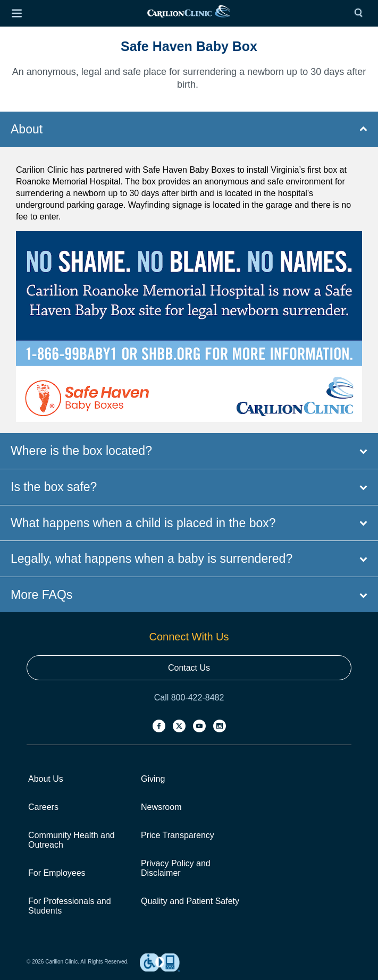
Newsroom (161, 807)
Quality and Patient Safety (190, 901)
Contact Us (189, 668)
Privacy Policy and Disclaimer (176, 868)
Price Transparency (178, 835)
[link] (189, 14)
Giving (153, 779)
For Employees (57, 873)
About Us (46, 779)
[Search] (361, 13)
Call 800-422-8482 (189, 698)
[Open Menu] (16, 13)
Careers (43, 807)
